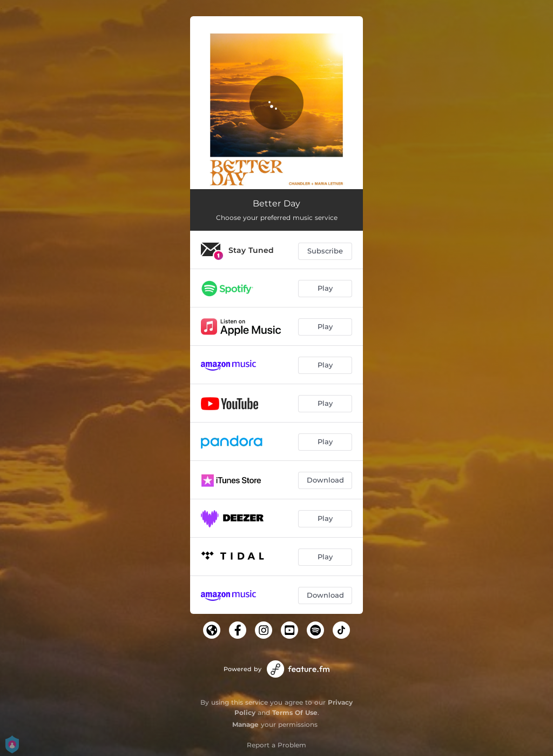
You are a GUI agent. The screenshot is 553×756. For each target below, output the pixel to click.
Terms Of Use (295, 712)
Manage (245, 724)
